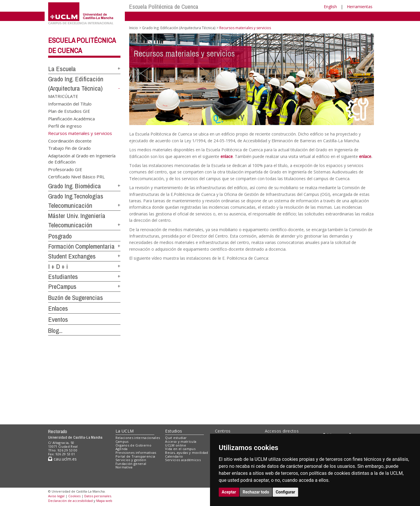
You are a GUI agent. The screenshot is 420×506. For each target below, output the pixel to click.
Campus (122, 441)
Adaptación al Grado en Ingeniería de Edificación (82, 158)
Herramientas (360, 7)
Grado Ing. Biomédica (75, 186)
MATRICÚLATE (63, 96)
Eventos (58, 319)
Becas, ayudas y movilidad (187, 453)
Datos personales (98, 496)
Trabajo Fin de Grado (69, 148)
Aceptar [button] (229, 492)
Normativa (124, 467)
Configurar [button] (285, 492)
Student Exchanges (72, 256)
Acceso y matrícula (181, 441)
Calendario (174, 456)
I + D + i (58, 266)
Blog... (55, 331)
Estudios (174, 431)
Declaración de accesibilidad (70, 501)
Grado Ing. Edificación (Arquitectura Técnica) (179, 28)
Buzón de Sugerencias (76, 298)
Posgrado (60, 236)
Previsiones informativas (136, 453)
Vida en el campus (180, 449)
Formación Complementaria (81, 246)
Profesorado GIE (65, 169)
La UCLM (125, 431)
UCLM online (176, 445)
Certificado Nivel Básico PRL (76, 177)
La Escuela (62, 69)
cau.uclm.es (62, 459)
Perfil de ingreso (65, 126)
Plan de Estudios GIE (69, 111)
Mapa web (104, 501)
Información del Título (70, 103)
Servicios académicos (183, 460)
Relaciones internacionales (138, 438)
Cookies (74, 496)
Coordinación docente (70, 140)
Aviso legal (56, 496)
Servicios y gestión (131, 460)
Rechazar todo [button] (256, 492)
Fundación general (131, 464)
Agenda (122, 449)
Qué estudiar (176, 438)
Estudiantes (63, 277)
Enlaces (58, 308)
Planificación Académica (71, 118)
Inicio (134, 28)
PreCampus (62, 287)
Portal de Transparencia (135, 456)
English (330, 7)
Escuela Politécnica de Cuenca (164, 7)
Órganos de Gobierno (133, 445)
